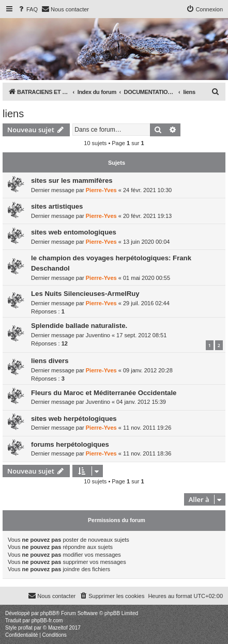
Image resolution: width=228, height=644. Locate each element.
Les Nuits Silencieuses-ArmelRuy (85, 294)
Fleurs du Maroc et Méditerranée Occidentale (104, 393)
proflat (25, 628)
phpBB (48, 613)
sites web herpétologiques (74, 419)
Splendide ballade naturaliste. (79, 326)
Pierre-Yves (101, 190)
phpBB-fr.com (47, 621)
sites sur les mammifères (72, 180)
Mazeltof (58, 628)
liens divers (50, 361)
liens (13, 114)
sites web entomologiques (74, 232)
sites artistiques (57, 206)
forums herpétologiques (70, 444)
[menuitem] (27, 9)
